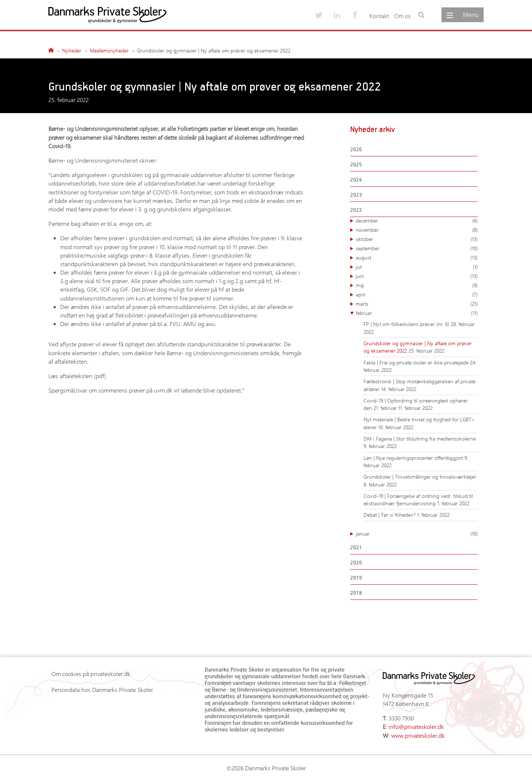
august (417, 258)
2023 (356, 195)
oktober (417, 239)
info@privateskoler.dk (416, 726)
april (417, 295)
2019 (356, 578)
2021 (356, 547)
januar (417, 534)
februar (417, 313)
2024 (356, 179)
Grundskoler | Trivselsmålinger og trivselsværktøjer (420, 477)
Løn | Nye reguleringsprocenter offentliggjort (414, 458)
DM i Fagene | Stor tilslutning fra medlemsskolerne (420, 439)
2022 (356, 210)
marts (417, 304)
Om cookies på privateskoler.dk (91, 674)
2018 (356, 593)
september (417, 248)
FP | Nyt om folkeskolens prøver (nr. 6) (407, 324)
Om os (403, 16)
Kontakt (379, 16)
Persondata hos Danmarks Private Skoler (102, 690)
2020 (356, 562)
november (417, 230)
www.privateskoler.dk (418, 735)
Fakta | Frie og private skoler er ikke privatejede (417, 362)
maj (417, 285)
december (417, 221)
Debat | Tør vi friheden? (390, 515)
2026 (356, 149)
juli (417, 267)
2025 (356, 164)
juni (417, 276)
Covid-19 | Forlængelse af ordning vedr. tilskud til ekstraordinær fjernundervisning (418, 500)
